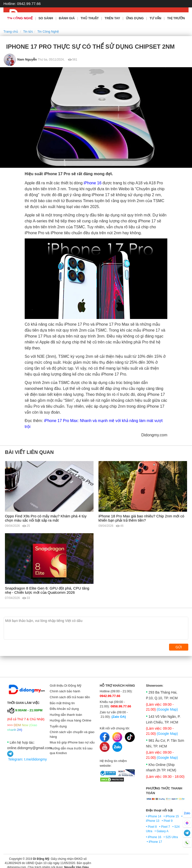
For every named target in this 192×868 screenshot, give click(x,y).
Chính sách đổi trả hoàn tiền (70, 697)
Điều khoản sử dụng (64, 709)
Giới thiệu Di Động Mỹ (66, 686)
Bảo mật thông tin (62, 703)
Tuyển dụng (58, 726)
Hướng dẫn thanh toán (66, 715)
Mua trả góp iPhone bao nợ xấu (72, 742)
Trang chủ (11, 32)
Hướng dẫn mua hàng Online (71, 720)
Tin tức (28, 32)
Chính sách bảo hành (65, 691)
